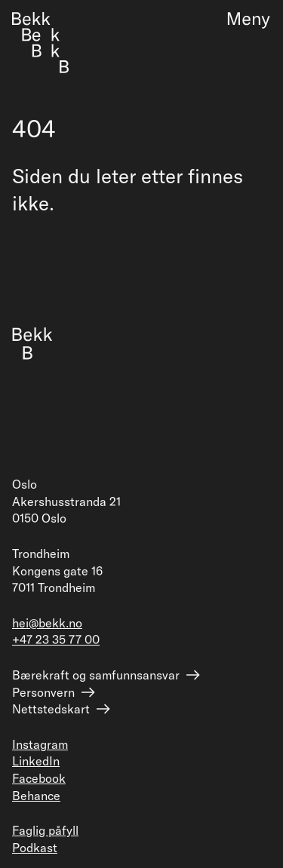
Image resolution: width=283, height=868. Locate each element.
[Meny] (243, 20)
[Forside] (40, 43)
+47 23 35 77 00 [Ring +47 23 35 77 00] (56, 639)
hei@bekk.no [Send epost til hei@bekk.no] (47, 623)
